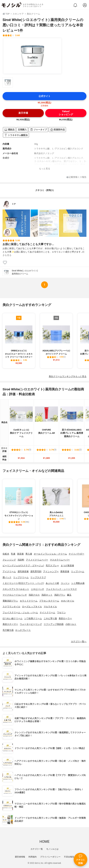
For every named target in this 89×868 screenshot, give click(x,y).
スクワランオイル (11, 607)
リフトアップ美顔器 (54, 624)
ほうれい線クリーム (13, 618)
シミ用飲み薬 (78, 583)
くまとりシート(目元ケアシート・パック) (23, 583)
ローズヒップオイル (32, 607)
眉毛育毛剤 (36, 571)
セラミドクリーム (29, 601)
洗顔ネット (47, 595)
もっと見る (45, 169)
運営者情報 (20, 857)
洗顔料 (21, 560)
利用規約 (33, 857)
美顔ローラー (65, 618)
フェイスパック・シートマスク (61, 589)
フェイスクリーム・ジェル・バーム (20, 612)
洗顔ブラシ (60, 595)
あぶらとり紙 (52, 583)
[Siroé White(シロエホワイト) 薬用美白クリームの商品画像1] (32, 56)
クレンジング (9, 560)
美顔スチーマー (10, 624)
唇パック (7, 577)
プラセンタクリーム (49, 601)
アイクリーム (9, 571)
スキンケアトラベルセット (16, 589)
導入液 (29, 554)
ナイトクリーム (47, 612)
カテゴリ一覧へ (79, 641)
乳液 (13, 554)
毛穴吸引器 (8, 630)
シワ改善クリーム (33, 618)
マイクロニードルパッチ (15, 595)
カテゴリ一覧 (37, 849)
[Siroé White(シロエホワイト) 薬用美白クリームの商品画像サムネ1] (8, 82)
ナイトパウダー (76, 554)
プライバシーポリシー (50, 857)
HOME (44, 842)
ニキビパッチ (38, 589)
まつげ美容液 (67, 566)
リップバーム (78, 571)
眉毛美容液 (23, 571)
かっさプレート (23, 630)
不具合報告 (69, 857)
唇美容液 (65, 571)
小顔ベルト (71, 624)
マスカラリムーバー (60, 560)
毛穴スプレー (52, 566)
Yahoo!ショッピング (66, 113)
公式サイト (44, 96)
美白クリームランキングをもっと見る (68, 376)
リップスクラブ (38, 577)
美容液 (20, 554)
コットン (65, 583)
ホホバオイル (68, 601)
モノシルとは (52, 849)
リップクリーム (21, 577)
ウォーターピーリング (31, 624)
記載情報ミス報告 (76, 177)
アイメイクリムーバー (37, 560)
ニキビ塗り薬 (50, 618)
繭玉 (69, 595)
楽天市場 (23, 113)
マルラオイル (50, 607)
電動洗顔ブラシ (10, 601)
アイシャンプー (51, 571)
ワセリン (61, 612)
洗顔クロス (34, 595)
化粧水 (6, 554)
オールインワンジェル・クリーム (50, 554)
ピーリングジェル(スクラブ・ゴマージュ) (23, 566)
